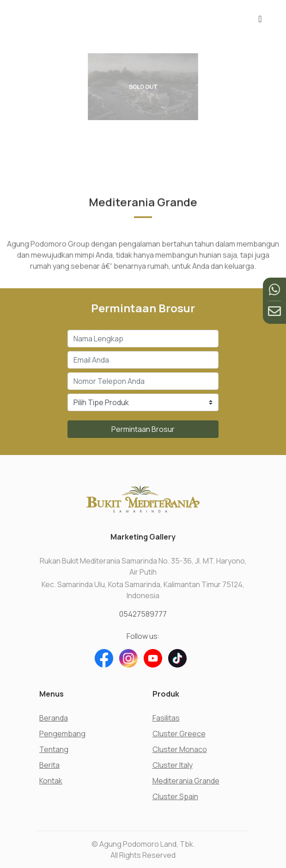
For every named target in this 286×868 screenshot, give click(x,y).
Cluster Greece (179, 734)
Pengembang (62, 734)
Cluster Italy (173, 765)
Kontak (51, 781)
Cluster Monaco (180, 749)
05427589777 (143, 614)
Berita (49, 765)
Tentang (54, 749)
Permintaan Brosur (143, 429)
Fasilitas (166, 718)
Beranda (54, 718)
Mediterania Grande (186, 781)
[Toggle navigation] (260, 19)
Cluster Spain (175, 796)
